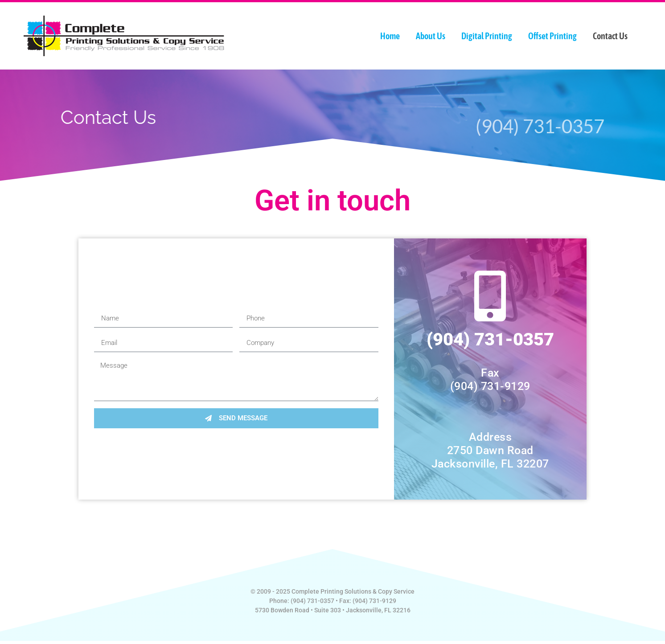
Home (390, 36)
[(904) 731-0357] (490, 296)
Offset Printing (552, 36)
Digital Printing (487, 36)
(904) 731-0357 (490, 339)
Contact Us (610, 36)
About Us (431, 36)
